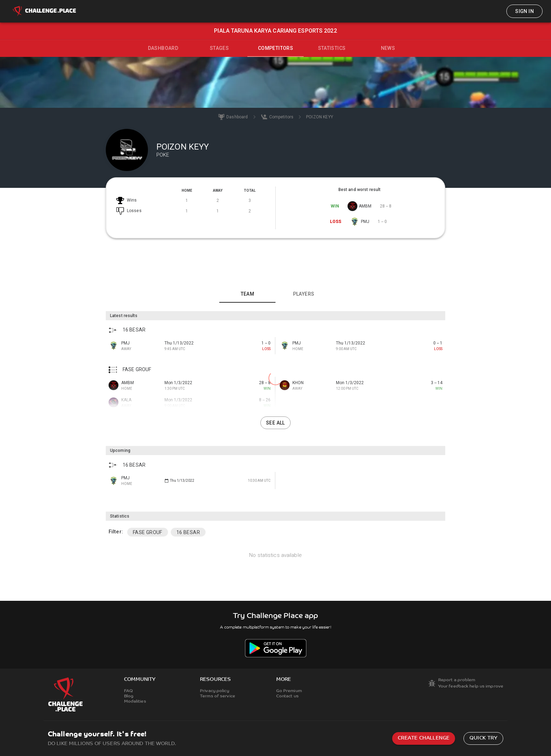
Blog (129, 696)
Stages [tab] (219, 48)
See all (275, 423)
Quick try (483, 738)
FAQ (128, 691)
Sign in (524, 11)
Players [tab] (304, 294)
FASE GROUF (148, 532)
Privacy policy (215, 691)
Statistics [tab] (332, 48)
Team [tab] (248, 294)
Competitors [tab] (275, 48)
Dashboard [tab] (163, 48)
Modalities (135, 702)
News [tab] (388, 48)
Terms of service (218, 696)
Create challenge (424, 738)
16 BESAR (188, 532)
